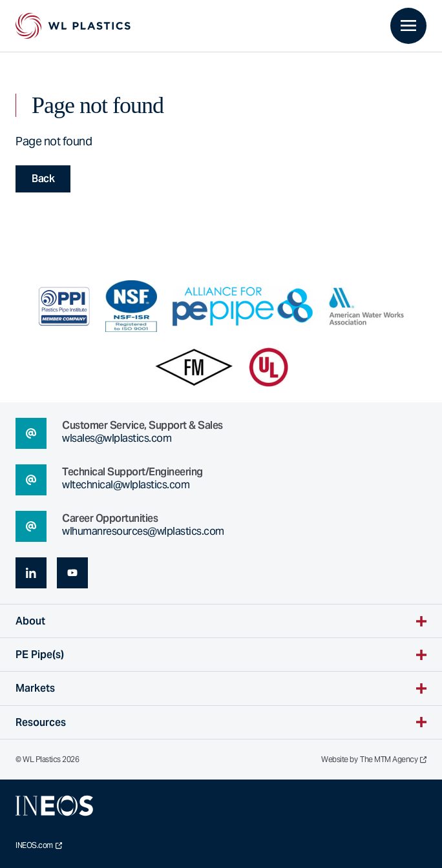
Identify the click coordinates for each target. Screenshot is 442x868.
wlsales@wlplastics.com (117, 438)
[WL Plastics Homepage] (73, 26)
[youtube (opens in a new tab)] (72, 573)
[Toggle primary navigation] (408, 26)
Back (43, 179)
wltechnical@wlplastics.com (126, 485)
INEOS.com (39, 845)
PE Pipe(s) (40, 655)
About (30, 621)
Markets (35, 688)
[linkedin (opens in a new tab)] (31, 573)
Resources (41, 722)
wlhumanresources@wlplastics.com (143, 531)
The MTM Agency (393, 759)
